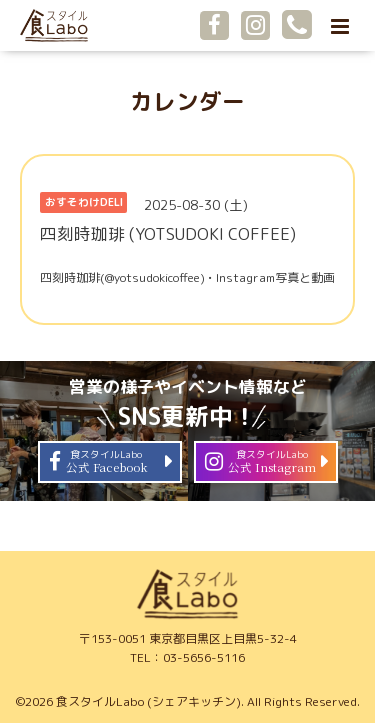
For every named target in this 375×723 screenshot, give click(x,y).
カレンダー (187, 101)
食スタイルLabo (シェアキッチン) (148, 701)
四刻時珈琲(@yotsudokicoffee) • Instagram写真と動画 (187, 277)
